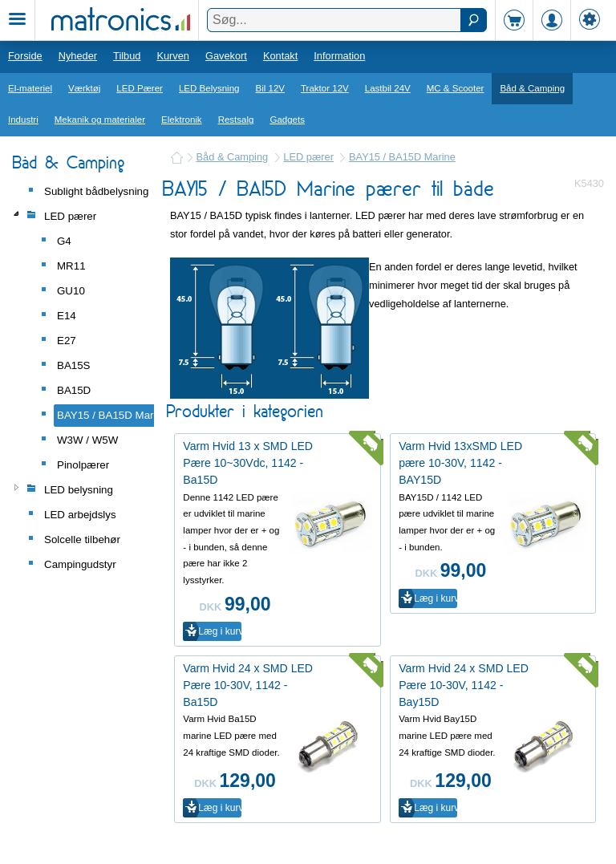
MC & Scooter (456, 88)
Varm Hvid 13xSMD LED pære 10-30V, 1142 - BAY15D (460, 463)
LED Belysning (209, 88)
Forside (25, 56)
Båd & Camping (532, 88)
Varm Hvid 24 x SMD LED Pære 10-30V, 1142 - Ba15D (248, 685)
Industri (23, 120)
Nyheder (78, 56)
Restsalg (236, 120)
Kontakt (280, 56)
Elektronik (182, 120)
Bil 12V (271, 88)
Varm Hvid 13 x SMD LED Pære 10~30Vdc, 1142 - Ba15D (248, 463)
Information (339, 56)
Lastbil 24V (388, 88)
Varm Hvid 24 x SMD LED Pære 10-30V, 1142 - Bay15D (464, 685)
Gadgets (287, 120)
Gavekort (226, 56)
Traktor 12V (325, 88)
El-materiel (30, 88)
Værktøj (84, 88)
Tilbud (127, 56)
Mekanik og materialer (100, 120)
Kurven (173, 56)
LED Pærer (140, 88)
